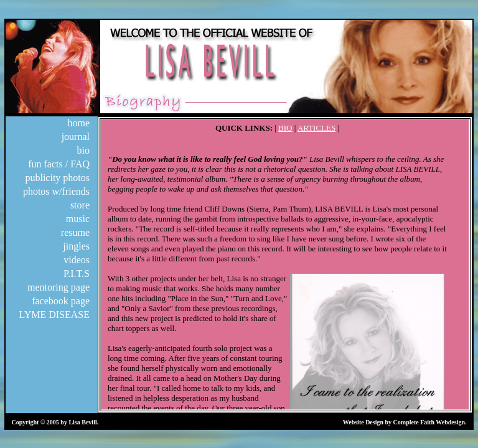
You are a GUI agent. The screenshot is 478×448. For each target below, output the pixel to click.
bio (83, 150)
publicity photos (57, 178)
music (78, 219)
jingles (76, 246)
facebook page (61, 301)
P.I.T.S (77, 273)
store (80, 205)
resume (75, 232)
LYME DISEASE (54, 315)
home (78, 123)
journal (76, 137)
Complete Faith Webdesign (429, 422)
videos (77, 260)
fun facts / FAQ (59, 164)
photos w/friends (56, 191)
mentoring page (59, 287)
